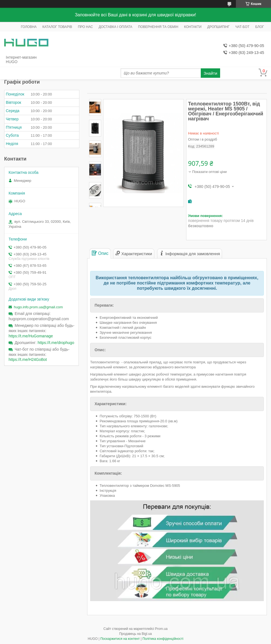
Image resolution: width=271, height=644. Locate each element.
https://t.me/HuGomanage (31, 336)
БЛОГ (260, 27)
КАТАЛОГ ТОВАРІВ (57, 27)
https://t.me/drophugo (56, 343)
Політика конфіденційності (163, 639)
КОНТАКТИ (193, 27)
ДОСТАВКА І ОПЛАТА (116, 27)
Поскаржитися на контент (120, 639)
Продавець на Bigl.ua (135, 634)
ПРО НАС (85, 27)
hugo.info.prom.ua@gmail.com (38, 307)
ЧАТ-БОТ (242, 27)
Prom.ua (161, 629)
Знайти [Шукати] (210, 73)
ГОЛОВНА (29, 27)
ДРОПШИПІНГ (219, 27)
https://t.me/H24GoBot (28, 359)
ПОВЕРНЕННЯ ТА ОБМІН (158, 27)
